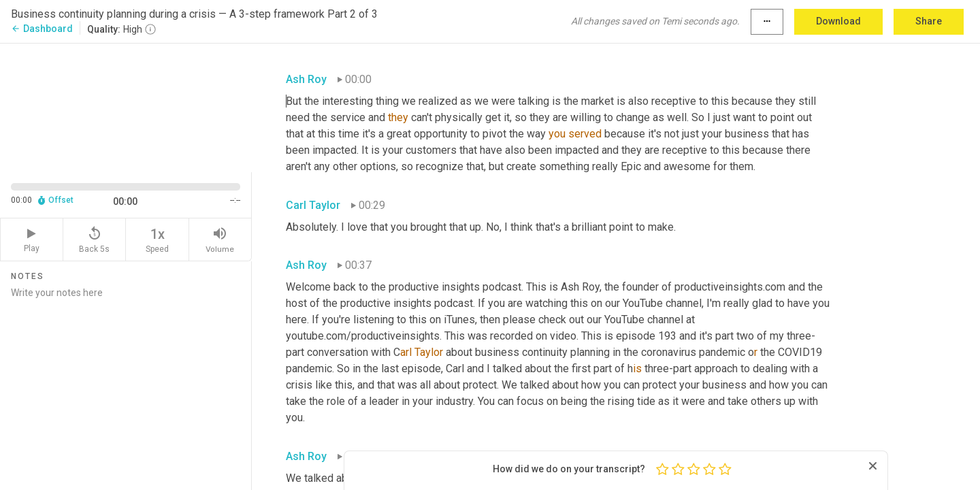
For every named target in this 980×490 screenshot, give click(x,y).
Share (929, 21)
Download (838, 21)
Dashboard (42, 29)
